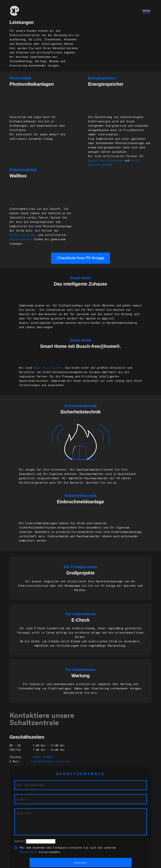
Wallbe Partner (21, 239)
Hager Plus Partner (48, 368)
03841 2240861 (43, 757)
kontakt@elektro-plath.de (50, 761)
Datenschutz (29, 852)
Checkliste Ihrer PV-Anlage (81, 258)
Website (20, 841)
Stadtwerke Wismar (23, 235)
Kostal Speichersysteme (106, 160)
